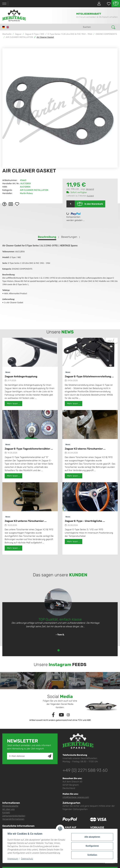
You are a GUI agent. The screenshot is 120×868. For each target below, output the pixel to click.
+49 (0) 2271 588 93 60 (85, 770)
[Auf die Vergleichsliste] (11, 204)
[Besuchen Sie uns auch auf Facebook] (53, 715)
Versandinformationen (13, 819)
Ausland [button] (90, 196)
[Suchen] (96, 27)
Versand (90, 189)
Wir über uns (8, 809)
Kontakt (6, 812)
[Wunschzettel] (107, 4)
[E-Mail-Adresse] (27, 756)
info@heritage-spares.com (76, 797)
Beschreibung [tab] (47, 237)
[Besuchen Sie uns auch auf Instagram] (68, 715)
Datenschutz (27, 859)
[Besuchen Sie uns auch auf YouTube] (61, 715)
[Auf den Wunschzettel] (17, 204)
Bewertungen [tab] (69, 237)
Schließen (92, 855)
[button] (98, 4)
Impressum (13, 859)
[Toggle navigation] (4, 4)
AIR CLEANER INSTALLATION (34, 190)
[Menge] (71, 204)
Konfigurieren (92, 846)
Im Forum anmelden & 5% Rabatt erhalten (97, 17)
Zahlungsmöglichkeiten (14, 816)
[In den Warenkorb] (5, 47)
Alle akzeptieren (92, 837)
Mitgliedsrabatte (10, 806)
